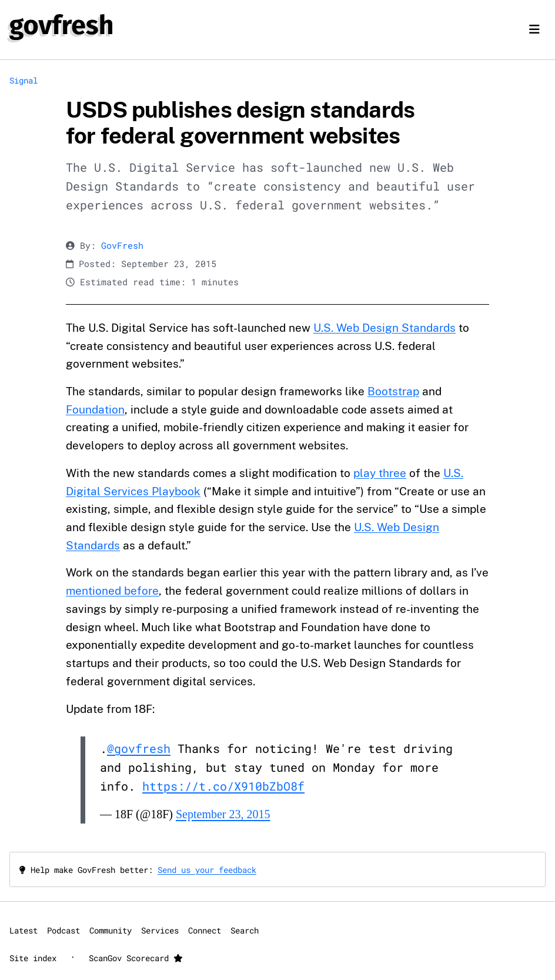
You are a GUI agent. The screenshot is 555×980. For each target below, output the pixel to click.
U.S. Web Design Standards (385, 328)
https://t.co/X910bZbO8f (223, 786)
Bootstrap (393, 391)
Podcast (63, 930)
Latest (24, 930)
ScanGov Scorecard (136, 958)
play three (380, 473)
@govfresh (139, 748)
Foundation (95, 409)
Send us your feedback (207, 870)
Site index (33, 958)
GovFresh (122, 246)
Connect (205, 930)
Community (111, 930)
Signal (24, 80)
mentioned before (112, 591)
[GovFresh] (61, 27)
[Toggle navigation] (534, 29)
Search (245, 930)
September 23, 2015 (223, 814)
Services (160, 930)
